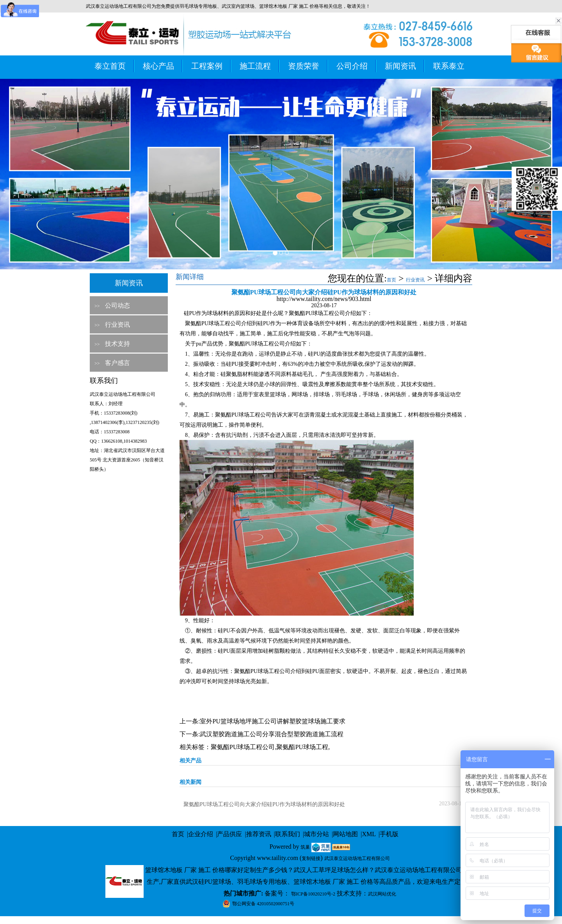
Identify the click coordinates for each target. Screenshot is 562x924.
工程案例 (207, 66)
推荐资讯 (259, 834)
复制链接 (311, 858)
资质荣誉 (304, 66)
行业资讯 (117, 325)
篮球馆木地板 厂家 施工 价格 (289, 6)
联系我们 (288, 834)
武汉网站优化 (382, 894)
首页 (391, 280)
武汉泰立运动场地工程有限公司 (357, 858)
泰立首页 (110, 66)
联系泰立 (449, 66)
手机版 (389, 834)
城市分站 (317, 834)
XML (369, 834)
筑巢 (305, 847)
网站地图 (345, 834)
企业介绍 (201, 834)
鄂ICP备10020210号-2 (313, 894)
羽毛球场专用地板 (198, 6)
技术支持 (117, 344)
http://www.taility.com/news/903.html (324, 299)
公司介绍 (352, 66)
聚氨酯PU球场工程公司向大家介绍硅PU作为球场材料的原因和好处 (264, 804)
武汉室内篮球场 (238, 6)
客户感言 (117, 363)
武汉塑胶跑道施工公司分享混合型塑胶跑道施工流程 (272, 734)
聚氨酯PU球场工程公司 (243, 747)
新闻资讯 (400, 66)
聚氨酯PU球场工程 (302, 747)
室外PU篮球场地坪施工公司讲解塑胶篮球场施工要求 (272, 721)
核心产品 (158, 66)
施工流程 (255, 66)
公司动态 (117, 305)
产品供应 (229, 834)
